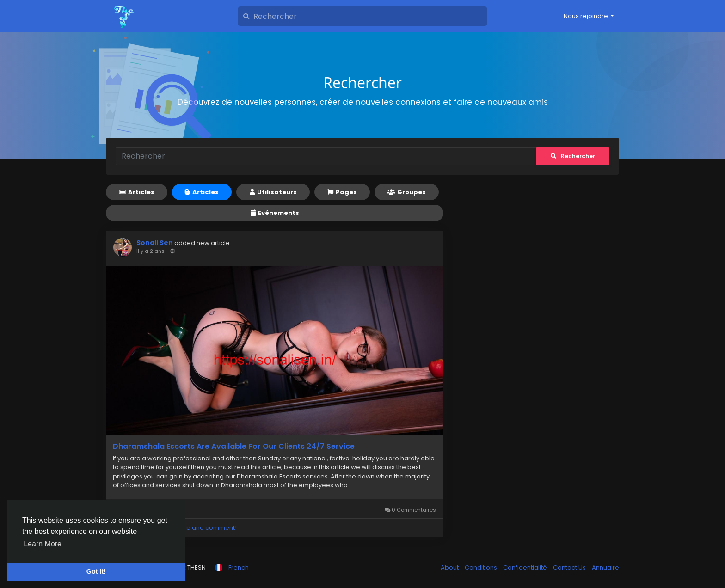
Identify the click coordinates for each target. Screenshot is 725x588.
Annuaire (605, 567)
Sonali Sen (155, 243)
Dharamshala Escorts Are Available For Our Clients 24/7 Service (234, 447)
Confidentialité (526, 567)
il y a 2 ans (151, 251)
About (450, 567)
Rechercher (573, 156)
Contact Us (570, 567)
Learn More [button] (43, 544)
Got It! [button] (96, 571)
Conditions (482, 567)
